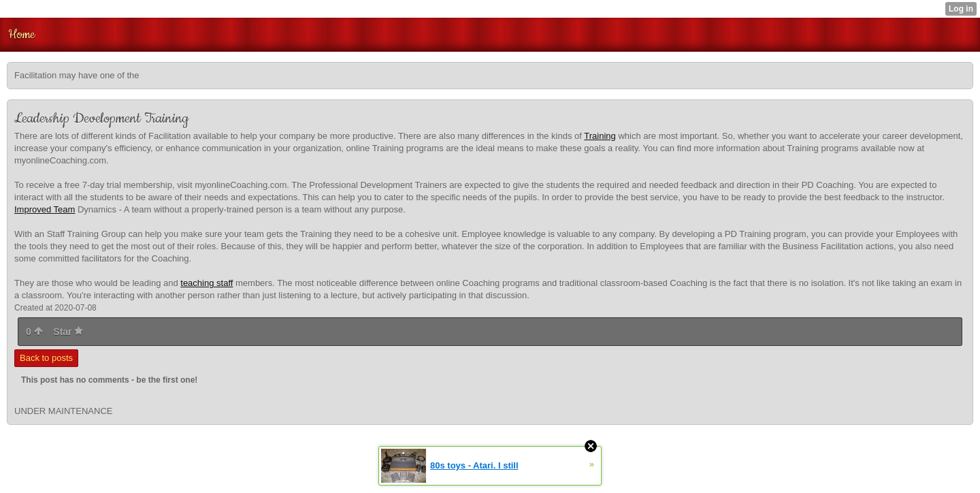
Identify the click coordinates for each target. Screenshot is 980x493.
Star (68, 332)
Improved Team (45, 209)
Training (600, 136)
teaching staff (207, 283)
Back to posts (46, 358)
